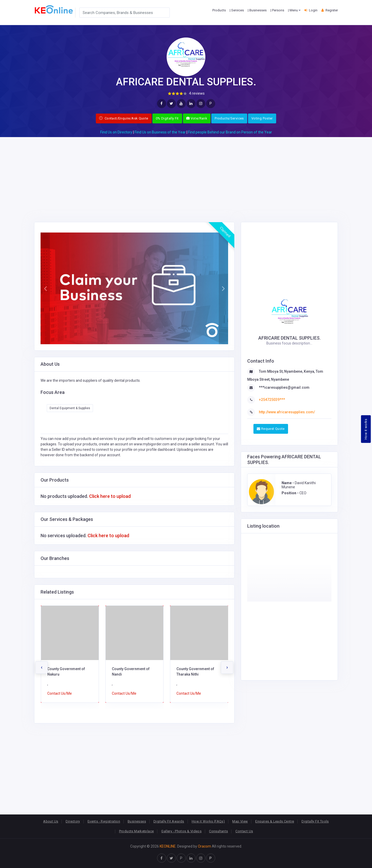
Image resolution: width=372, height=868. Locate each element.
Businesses (137, 821)
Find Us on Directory (116, 132)
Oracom (204, 846)
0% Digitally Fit (167, 118)
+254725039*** (272, 400)
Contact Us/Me (60, 693)
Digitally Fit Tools (315, 821)
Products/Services (229, 118)
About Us (51, 821)
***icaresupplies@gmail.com (284, 387)
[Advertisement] (186, 173)
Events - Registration (104, 821)
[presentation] (42, 668)
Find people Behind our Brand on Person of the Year (230, 132)
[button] (45, 288)
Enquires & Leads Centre (275, 821)
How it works (366, 429)
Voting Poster (262, 118)
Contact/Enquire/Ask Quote (124, 118)
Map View (240, 821)
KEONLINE (168, 846)
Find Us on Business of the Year (160, 132)
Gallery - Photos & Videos (181, 831)
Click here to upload (110, 496)
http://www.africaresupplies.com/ (287, 412)
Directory (73, 821)
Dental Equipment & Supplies (70, 408)
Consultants (218, 831)
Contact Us (244, 831)
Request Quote (271, 429)
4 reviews (197, 93)
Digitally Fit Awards (169, 821)
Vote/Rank (197, 118)
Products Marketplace (137, 831)
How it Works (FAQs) (208, 821)
